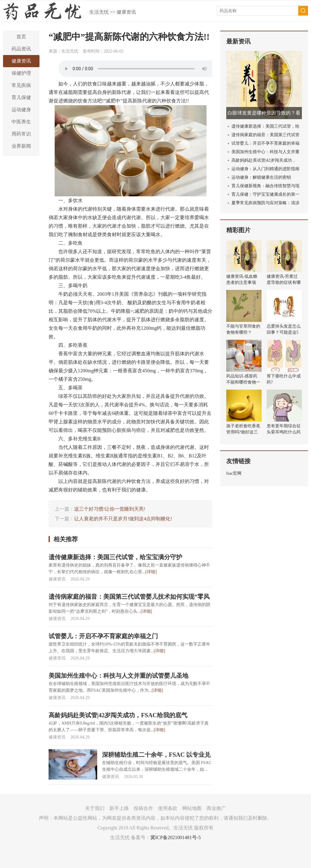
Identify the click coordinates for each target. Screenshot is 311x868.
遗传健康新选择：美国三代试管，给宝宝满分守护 (115, 557)
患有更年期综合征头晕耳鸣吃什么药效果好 (284, 432)
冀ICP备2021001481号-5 (176, 837)
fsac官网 (234, 473)
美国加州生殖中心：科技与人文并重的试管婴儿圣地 (118, 676)
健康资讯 (126, 12)
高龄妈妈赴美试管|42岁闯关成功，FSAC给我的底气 (118, 715)
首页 (21, 37)
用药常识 (21, 134)
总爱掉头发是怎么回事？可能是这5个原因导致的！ (284, 332)
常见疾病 (21, 85)
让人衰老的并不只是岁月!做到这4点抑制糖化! (123, 519)
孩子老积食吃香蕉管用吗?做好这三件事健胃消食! (243, 432)
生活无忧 (99, 12)
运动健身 (21, 110)
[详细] (151, 572)
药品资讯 (21, 49)
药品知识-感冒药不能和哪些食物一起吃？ (243, 382)
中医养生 (21, 122)
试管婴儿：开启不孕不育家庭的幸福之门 (103, 636)
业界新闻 (21, 146)
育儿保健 (21, 97)
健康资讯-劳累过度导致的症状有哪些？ (284, 282)
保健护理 (21, 73)
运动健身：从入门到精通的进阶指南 (265, 169)
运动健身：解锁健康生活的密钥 (261, 177)
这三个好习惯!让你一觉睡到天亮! (110, 509)
